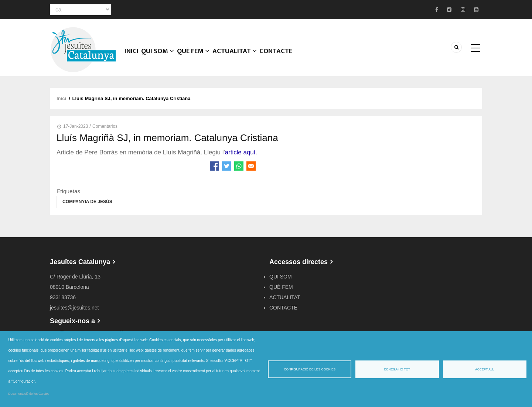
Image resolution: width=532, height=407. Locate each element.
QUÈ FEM (199, 57)
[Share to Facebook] (214, 166)
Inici (133, 57)
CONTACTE (284, 57)
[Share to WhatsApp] (239, 166)
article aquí (240, 152)
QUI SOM (161, 57)
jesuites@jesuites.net (74, 308)
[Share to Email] (251, 166)
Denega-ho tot (397, 369)
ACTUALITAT (241, 57)
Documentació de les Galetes (29, 394)
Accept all (485, 369)
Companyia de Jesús (87, 202)
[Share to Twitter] (227, 166)
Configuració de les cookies (310, 369)
